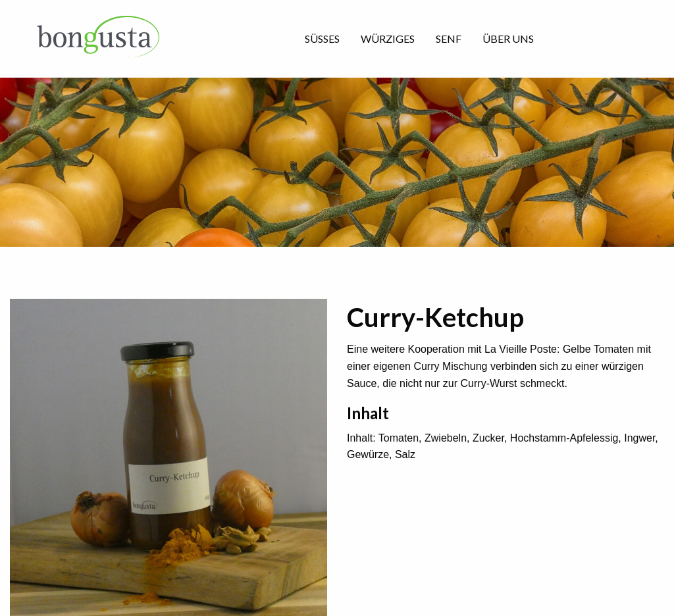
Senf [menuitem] (449, 38)
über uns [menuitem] (508, 38)
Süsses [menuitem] (322, 38)
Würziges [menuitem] (388, 38)
